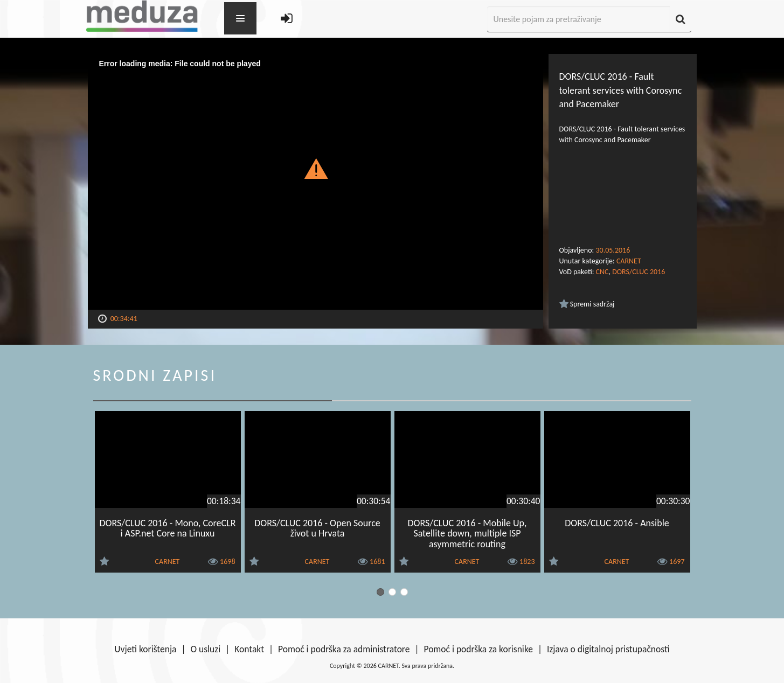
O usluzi (206, 649)
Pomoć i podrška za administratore (344, 649)
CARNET (629, 261)
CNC (602, 272)
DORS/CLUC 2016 (639, 272)
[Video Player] (315, 182)
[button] (315, 168)
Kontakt (249, 649)
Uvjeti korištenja (145, 649)
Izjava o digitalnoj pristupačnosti (608, 649)
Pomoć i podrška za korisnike (478, 649)
